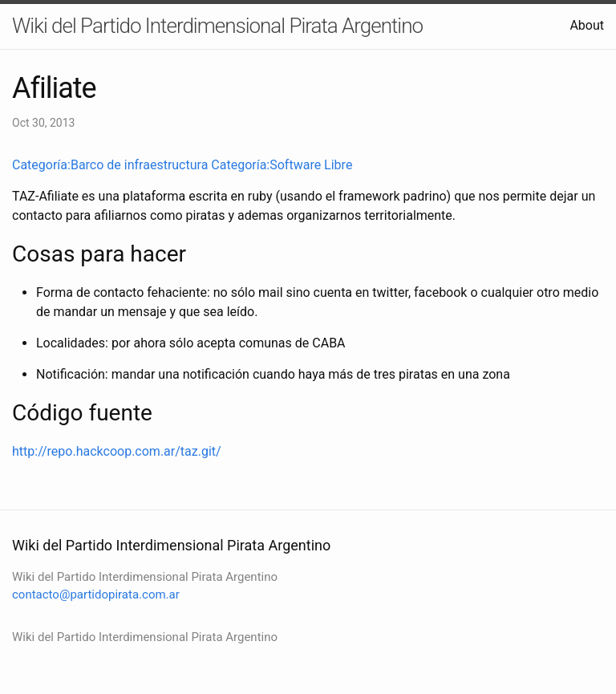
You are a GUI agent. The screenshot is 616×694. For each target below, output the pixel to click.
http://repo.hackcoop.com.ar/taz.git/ (117, 451)
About (587, 25)
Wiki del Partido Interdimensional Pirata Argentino (217, 26)
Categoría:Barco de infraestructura (110, 165)
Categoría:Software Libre (282, 165)
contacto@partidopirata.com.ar (96, 595)
